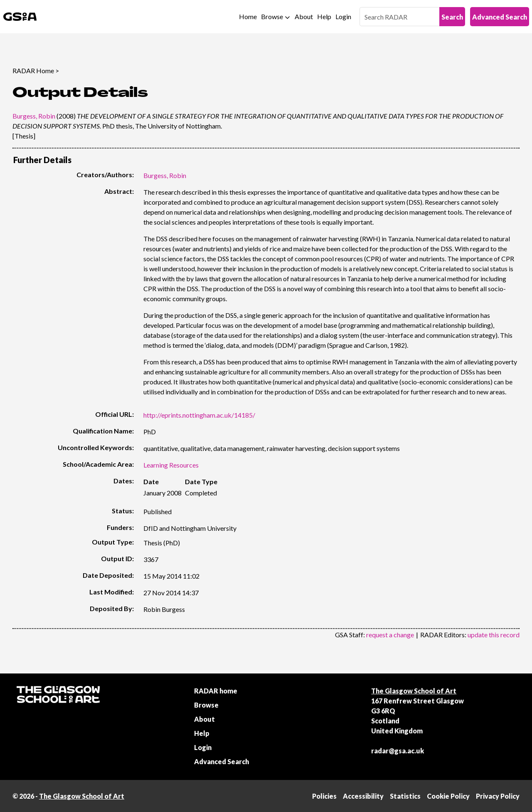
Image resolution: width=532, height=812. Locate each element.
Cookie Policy (448, 796)
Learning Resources (171, 465)
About (304, 16)
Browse (272, 16)
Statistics (405, 796)
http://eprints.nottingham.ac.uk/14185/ (199, 415)
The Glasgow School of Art (414, 691)
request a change (390, 635)
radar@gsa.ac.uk (398, 751)
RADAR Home (33, 71)
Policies (324, 796)
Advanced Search (500, 17)
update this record (494, 635)
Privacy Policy (498, 796)
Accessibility (363, 796)
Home (248, 16)
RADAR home (216, 691)
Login (343, 16)
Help (324, 16)
